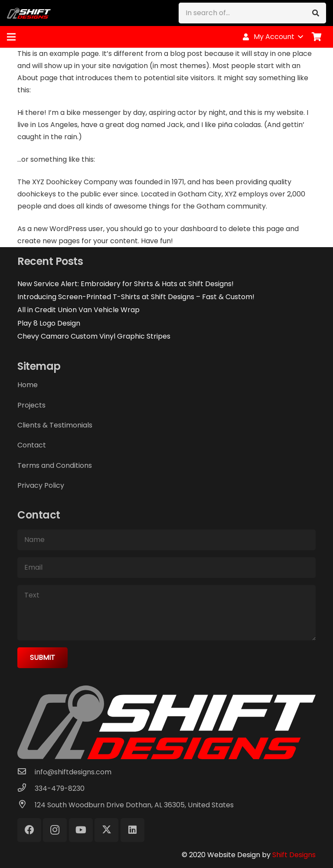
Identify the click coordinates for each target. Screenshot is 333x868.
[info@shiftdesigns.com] (26, 772)
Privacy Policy (41, 485)
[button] (272, 37)
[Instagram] (55, 830)
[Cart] (317, 37)
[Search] (316, 13)
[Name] (166, 540)
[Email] (166, 568)
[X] (106, 830)
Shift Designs (294, 855)
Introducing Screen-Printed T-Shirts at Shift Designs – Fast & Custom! (136, 297)
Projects (31, 405)
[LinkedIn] (132, 830)
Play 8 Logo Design (49, 323)
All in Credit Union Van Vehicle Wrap (78, 310)
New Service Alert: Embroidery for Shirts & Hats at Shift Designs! (126, 284)
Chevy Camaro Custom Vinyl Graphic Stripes (94, 336)
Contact (32, 445)
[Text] (166, 613)
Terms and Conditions (55, 465)
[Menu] (11, 37)
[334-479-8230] (26, 789)
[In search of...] (252, 13)
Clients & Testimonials (55, 425)
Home (28, 385)
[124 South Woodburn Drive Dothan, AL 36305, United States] (26, 805)
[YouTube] (81, 830)
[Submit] (42, 658)
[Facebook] (29, 830)
